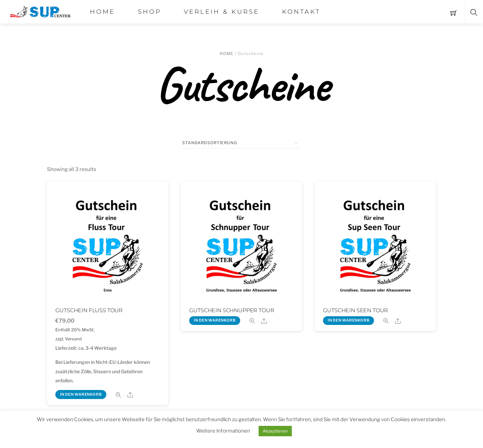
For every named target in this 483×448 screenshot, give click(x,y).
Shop (150, 12)
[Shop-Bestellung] (241, 143)
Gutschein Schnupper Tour (232, 310)
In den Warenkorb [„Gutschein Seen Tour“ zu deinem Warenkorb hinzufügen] (349, 320)
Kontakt (301, 12)
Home (102, 12)
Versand (73, 339)
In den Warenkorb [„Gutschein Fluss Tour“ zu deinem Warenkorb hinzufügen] (81, 394)
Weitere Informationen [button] (223, 431)
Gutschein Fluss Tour (89, 310)
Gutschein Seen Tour (356, 310)
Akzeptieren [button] (275, 431)
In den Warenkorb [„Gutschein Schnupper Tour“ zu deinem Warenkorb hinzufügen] (215, 320)
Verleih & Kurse (222, 12)
